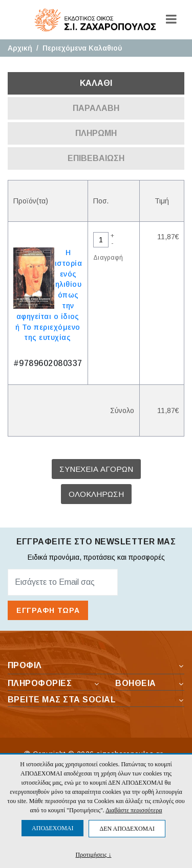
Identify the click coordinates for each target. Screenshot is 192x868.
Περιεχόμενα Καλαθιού (82, 48)
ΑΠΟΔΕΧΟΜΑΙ (52, 828)
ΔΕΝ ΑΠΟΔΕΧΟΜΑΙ (127, 829)
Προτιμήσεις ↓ (94, 854)
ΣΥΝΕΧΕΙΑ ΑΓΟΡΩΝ (96, 469)
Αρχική (20, 48)
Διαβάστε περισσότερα (134, 810)
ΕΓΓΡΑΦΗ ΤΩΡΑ (48, 610)
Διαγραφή (108, 258)
